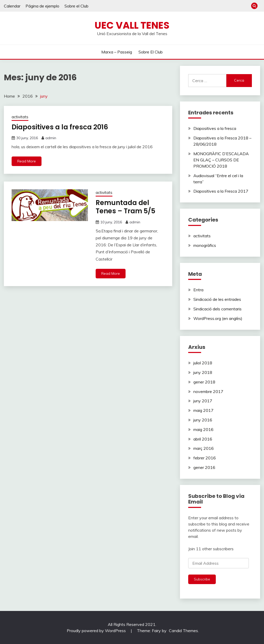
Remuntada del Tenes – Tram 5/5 (125, 207)
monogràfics (205, 245)
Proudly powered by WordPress (97, 631)
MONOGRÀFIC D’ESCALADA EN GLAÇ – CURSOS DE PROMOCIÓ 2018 (221, 160)
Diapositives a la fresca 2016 (60, 127)
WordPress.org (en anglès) (218, 318)
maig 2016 (203, 429)
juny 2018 (203, 372)
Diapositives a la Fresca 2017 (221, 191)
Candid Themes (183, 631)
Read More (27, 161)
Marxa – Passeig (117, 52)
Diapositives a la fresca (215, 128)
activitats (20, 117)
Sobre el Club (76, 6)
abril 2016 (203, 439)
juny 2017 (203, 401)
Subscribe (202, 579)
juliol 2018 (203, 363)
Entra (198, 290)
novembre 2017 (208, 391)
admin (51, 138)
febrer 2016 (205, 458)
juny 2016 (203, 420)
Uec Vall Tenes (132, 25)
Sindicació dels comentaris (217, 309)
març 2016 (204, 448)
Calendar (12, 6)
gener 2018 (204, 382)
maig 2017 (203, 410)
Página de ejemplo (42, 6)
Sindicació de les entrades (217, 299)
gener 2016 (204, 467)
